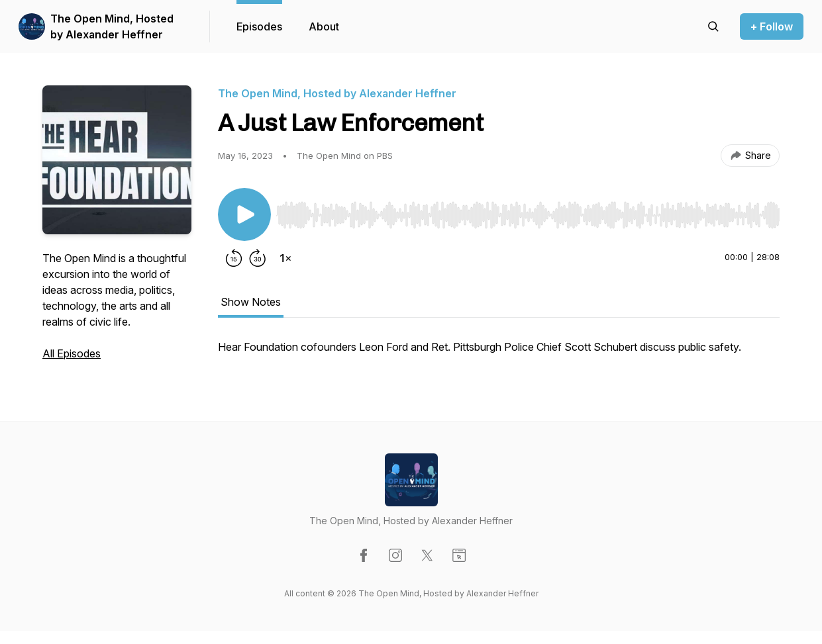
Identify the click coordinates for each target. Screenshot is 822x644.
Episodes (259, 26)
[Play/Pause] (244, 214)
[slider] (528, 215)
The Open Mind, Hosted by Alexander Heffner (112, 26)
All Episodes (72, 353)
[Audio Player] (528, 211)
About (324, 26)
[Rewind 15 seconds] (234, 258)
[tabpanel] (499, 353)
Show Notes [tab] (251, 302)
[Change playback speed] (285, 258)
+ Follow (772, 26)
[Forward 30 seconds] (258, 258)
